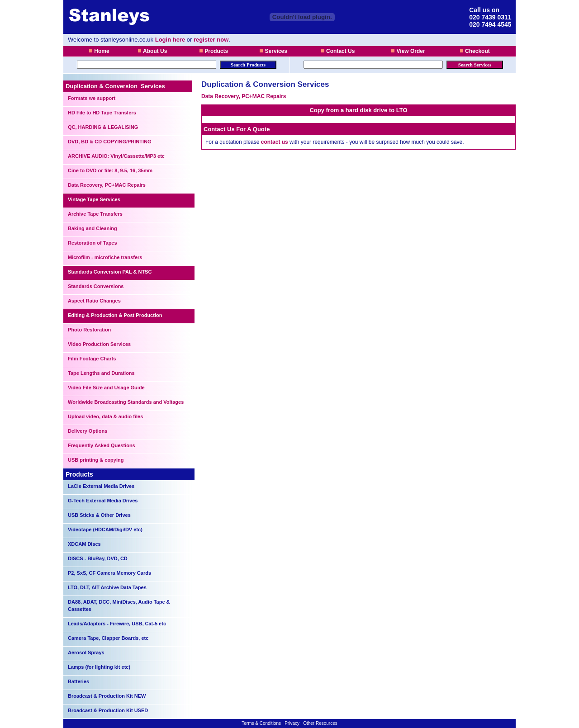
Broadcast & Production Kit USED (108, 710)
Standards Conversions (96, 286)
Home (99, 51)
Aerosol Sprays (86, 652)
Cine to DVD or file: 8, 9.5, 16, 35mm (110, 170)
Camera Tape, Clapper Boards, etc (108, 638)
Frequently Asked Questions (102, 445)
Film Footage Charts (92, 359)
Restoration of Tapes (93, 243)
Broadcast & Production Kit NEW (107, 696)
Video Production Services (99, 344)
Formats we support (92, 98)
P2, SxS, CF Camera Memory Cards (109, 573)
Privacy (292, 723)
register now (211, 40)
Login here (170, 40)
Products (214, 51)
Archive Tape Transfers (95, 214)
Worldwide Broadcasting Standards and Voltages (126, 402)
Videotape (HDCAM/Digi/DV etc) (105, 529)
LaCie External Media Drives (101, 486)
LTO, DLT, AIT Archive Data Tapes (107, 587)
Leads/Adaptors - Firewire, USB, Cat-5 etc (117, 624)
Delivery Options (88, 431)
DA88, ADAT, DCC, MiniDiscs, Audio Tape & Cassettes (119, 605)
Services (273, 51)
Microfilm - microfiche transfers (105, 257)
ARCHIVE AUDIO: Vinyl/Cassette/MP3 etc (116, 156)
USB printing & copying (96, 460)
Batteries (78, 681)
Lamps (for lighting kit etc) (99, 667)
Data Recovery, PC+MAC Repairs (107, 185)
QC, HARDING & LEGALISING (103, 127)
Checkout (475, 51)
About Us (152, 51)
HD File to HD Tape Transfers (102, 113)
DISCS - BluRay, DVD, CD (98, 558)
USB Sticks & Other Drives (99, 515)
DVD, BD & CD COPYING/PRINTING (110, 142)
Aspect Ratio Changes (94, 301)
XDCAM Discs (84, 544)
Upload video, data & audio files (105, 416)
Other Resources (320, 723)
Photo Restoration (89, 330)
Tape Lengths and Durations (101, 373)
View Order (408, 51)
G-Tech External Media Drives (103, 501)
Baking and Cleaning (93, 228)
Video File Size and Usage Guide (106, 388)
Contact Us (338, 51)
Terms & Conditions (262, 723)
